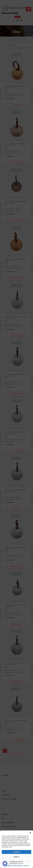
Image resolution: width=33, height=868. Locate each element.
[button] (30, 833)
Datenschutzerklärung (18, 866)
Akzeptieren (16, 852)
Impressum (26, 866)
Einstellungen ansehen (16, 862)
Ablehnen (16, 857)
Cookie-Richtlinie (8, 866)
